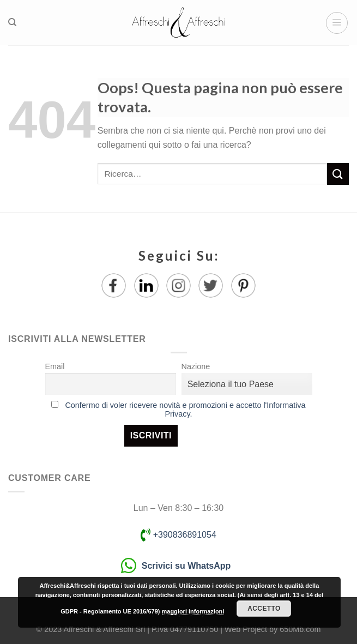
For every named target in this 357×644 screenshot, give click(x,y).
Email (55, 366)
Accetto (264, 609)
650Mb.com (300, 629)
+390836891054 (178, 535)
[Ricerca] (12, 22)
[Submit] (338, 174)
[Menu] (337, 23)
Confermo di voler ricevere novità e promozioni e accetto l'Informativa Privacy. (185, 410)
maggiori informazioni (193, 611)
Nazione (196, 366)
